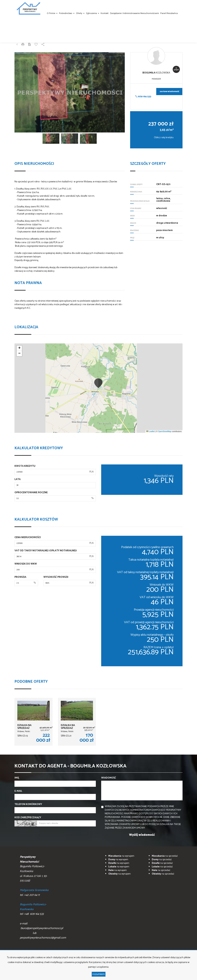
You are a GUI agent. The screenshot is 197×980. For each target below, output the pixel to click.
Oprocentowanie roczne (31, 493)
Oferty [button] (80, 13)
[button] (98, 383)
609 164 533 (143, 97)
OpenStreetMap (165, 431)
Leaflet (150, 431)
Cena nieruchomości (28, 538)
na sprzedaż (165, 856)
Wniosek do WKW (26, 564)
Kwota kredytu (25, 466)
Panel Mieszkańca (169, 13)
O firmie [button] (52, 13)
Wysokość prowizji (56, 577)
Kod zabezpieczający (28, 818)
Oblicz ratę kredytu (164, 138)
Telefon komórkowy (28, 804)
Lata (18, 479)
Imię (17, 778)
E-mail (18, 791)
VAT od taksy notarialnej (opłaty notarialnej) (46, 551)
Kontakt (105, 13)
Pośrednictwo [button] (67, 13)
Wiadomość (109, 778)
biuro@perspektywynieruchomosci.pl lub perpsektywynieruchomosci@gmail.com (43, 933)
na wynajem (121, 856)
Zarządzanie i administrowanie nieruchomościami (134, 13)
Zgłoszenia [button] (93, 13)
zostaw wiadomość (169, 92)
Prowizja (20, 577)
